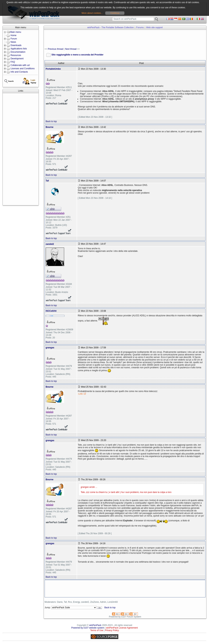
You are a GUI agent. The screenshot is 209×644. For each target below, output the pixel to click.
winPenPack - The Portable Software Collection (111, 27)
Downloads (16, 45)
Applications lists (19, 49)
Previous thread (55, 49)
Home (13, 35)
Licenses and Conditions (23, 69)
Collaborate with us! (20, 65)
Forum (14, 39)
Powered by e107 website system (88, 628)
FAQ (13, 62)
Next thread (71, 49)
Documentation (18, 52)
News (13, 42)
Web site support (154, 27)
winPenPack (95, 625)
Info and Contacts (19, 72)
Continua (115, 13)
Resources (16, 55)
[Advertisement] (21, 149)
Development (17, 59)
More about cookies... (92, 13)
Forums (140, 27)
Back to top (51, 121)
